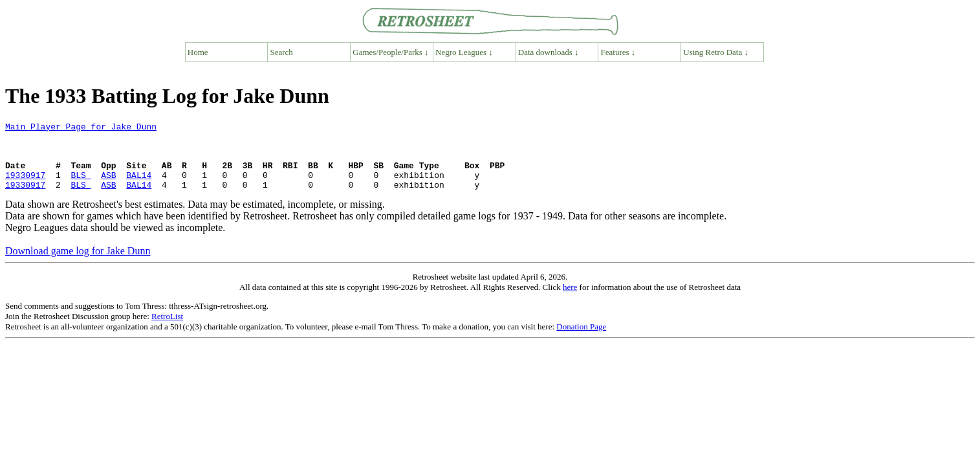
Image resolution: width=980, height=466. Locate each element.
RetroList (167, 330)
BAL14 (139, 186)
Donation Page (581, 340)
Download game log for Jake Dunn (78, 264)
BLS (81, 186)
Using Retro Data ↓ (716, 52)
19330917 (25, 186)
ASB (108, 186)
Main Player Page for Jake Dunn (81, 128)
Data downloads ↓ (549, 52)
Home (198, 52)
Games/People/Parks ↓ (390, 52)
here (570, 301)
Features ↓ (618, 52)
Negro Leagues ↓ (464, 52)
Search (282, 52)
